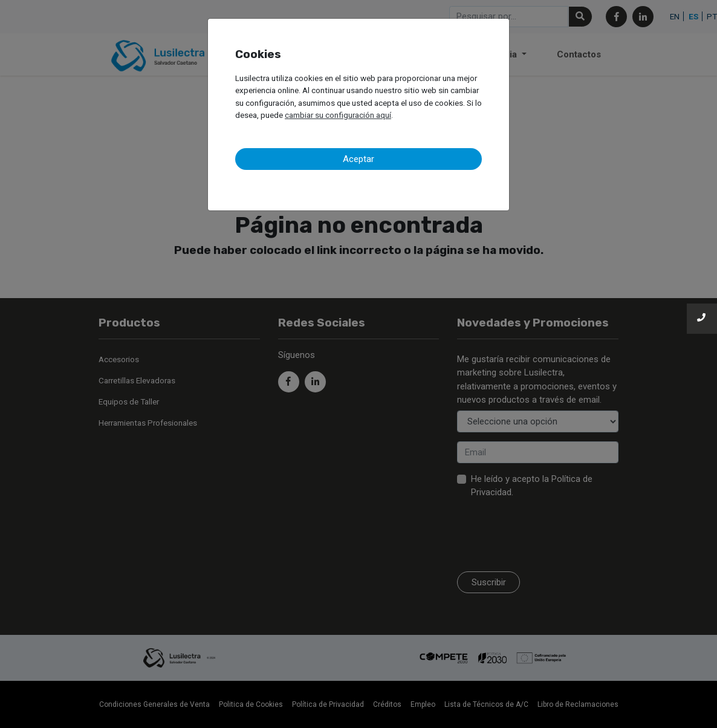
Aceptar (359, 159)
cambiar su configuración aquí (338, 115)
